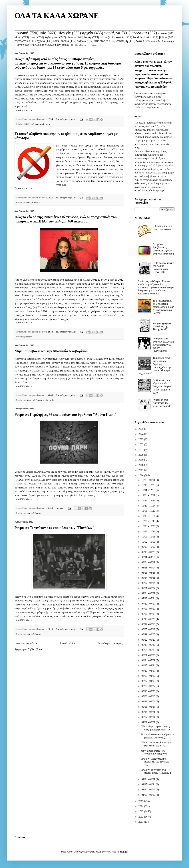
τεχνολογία (21, 41)
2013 (141, 811)
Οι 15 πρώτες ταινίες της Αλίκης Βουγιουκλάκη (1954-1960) (163, 268)
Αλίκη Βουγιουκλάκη (46, 45)
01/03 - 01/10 (149, 795)
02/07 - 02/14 (149, 717)
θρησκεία (24, 45)
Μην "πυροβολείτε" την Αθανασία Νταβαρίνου (51, 351)
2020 (141, 455)
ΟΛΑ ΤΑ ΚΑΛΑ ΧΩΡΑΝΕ (57, 16)
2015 (141, 801)
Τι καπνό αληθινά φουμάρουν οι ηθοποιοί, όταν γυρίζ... (157, 736)
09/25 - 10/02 (149, 547)
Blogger (124, 852)
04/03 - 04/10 (149, 676)
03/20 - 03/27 (149, 686)
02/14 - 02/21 (149, 712)
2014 (141, 806)
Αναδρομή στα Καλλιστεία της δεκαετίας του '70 (162, 403)
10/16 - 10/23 (149, 532)
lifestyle (64, 33)
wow (139, 41)
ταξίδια (82, 41)
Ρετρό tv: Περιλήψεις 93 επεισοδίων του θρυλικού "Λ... (155, 762)
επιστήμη (122, 41)
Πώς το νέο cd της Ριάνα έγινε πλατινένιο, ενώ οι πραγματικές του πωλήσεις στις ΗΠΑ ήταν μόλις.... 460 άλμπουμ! (66, 219)
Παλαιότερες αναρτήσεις (110, 643)
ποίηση (171, 41)
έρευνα (163, 33)
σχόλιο (41, 41)
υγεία (33, 37)
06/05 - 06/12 (149, 629)
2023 (141, 439)
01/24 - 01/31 (149, 779)
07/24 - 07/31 (149, 593)
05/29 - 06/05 (149, 635)
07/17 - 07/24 (149, 598)
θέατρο (66, 45)
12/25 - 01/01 (149, 480)
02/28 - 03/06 (149, 702)
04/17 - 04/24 (149, 665)
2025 (141, 429)
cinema (71, 37)
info (43, 33)
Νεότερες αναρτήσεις (26, 643)
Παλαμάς (94, 45)
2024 (141, 434)
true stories (101, 41)
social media (61, 41)
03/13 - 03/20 (149, 691)
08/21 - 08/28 (149, 573)
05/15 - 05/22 (149, 645)
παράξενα (112, 33)
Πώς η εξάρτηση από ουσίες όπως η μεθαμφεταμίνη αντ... (157, 728)
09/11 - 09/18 (148, 557)
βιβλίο (163, 37)
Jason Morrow (103, 852)
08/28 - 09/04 (149, 568)
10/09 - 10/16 (149, 537)
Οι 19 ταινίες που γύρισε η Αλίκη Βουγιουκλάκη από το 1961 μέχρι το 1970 (162, 387)
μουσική (21, 33)
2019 (141, 460)
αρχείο (88, 33)
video (18, 37)
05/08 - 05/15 (149, 650)
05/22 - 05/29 (149, 640)
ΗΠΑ (27, 124)
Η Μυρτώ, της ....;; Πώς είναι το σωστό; (163, 228)
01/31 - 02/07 (149, 722)
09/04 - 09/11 (148, 562)
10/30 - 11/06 (148, 521)
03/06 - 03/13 (149, 696)
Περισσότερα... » (23, 110)
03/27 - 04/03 (149, 681)
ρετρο (103, 37)
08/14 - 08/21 (149, 578)
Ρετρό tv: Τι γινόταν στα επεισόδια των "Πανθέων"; (55, 528)
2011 (141, 822)
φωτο (49, 124)
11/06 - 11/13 (148, 516)
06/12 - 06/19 (149, 624)
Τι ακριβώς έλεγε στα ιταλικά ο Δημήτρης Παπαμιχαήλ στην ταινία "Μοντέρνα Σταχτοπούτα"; (154, 366)
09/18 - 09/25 (149, 552)
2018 (141, 465)
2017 (141, 470)
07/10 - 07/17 (149, 604)
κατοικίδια (156, 41)
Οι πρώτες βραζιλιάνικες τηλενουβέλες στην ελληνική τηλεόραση (163, 249)
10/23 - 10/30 (149, 526)
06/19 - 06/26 (149, 619)
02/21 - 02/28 (149, 707)
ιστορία (120, 37)
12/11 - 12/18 (148, 490)
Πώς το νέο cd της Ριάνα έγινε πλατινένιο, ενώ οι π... (156, 744)
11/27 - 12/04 (148, 501)
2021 (141, 450)
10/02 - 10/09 (149, 542)
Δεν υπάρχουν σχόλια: (66, 119)
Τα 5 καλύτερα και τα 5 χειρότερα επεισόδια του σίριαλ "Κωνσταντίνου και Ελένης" (163, 307)
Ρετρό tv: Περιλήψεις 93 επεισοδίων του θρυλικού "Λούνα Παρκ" (66, 415)
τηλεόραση (52, 37)
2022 (141, 444)
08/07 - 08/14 (149, 583)
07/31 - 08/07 (149, 588)
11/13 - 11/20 (148, 511)
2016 (141, 475)
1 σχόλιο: (60, 508)
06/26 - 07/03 (149, 614)
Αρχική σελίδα (67, 643)
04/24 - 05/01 (149, 660)
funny (88, 37)
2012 (141, 817)
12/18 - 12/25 (149, 485)
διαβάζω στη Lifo (104, 359)
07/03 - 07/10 (149, 609)
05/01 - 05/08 (149, 655)
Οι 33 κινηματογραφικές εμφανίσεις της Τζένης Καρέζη (162, 325)
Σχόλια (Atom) (36, 649)
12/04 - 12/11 (148, 495)
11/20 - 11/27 (148, 506)
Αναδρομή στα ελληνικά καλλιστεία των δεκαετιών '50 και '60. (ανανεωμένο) (163, 345)
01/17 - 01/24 (149, 784)
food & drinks (142, 37)
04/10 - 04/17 (149, 671)
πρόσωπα (139, 33)
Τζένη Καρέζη (81, 45)
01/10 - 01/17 (149, 790)
